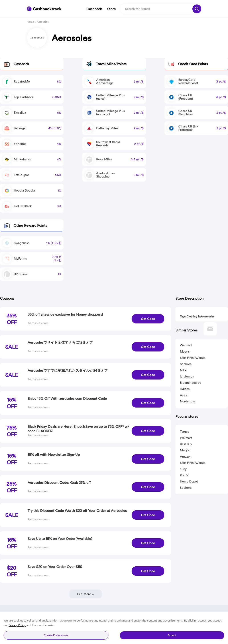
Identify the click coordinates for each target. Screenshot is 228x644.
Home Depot (189, 481)
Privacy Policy (17, 625)
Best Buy (186, 444)
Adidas (185, 389)
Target (184, 432)
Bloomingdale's (191, 383)
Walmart (186, 345)
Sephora (186, 364)
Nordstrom (187, 401)
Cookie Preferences (56, 635)
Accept (172, 635)
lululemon (187, 376)
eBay (183, 469)
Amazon (186, 456)
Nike (183, 370)
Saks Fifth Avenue (193, 358)
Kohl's (184, 475)
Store (111, 9)
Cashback (94, 9)
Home (30, 22)
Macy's (185, 351)
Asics (184, 395)
